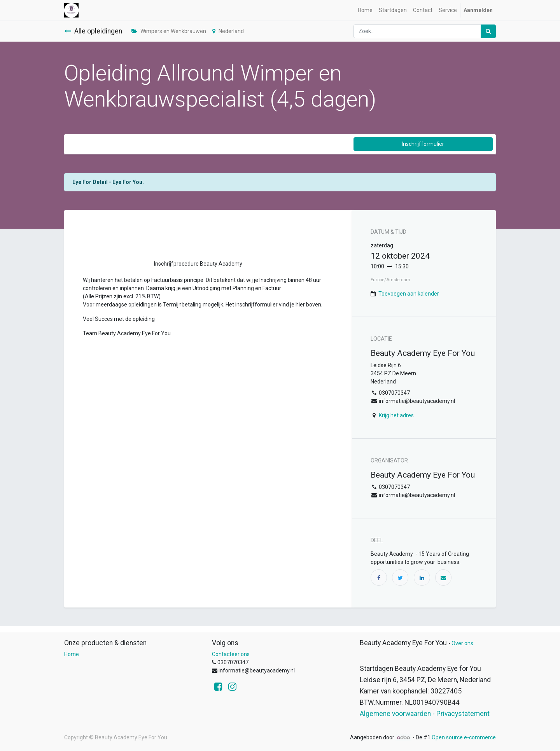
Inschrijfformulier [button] (423, 144)
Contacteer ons (231, 654)
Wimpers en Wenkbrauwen (169, 31)
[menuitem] (365, 10)
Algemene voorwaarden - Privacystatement (425, 714)
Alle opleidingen (93, 31)
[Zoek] (488, 31)
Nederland (228, 31)
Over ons (462, 643)
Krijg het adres (396, 415)
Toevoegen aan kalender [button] (409, 294)
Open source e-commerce (464, 737)
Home (72, 654)
